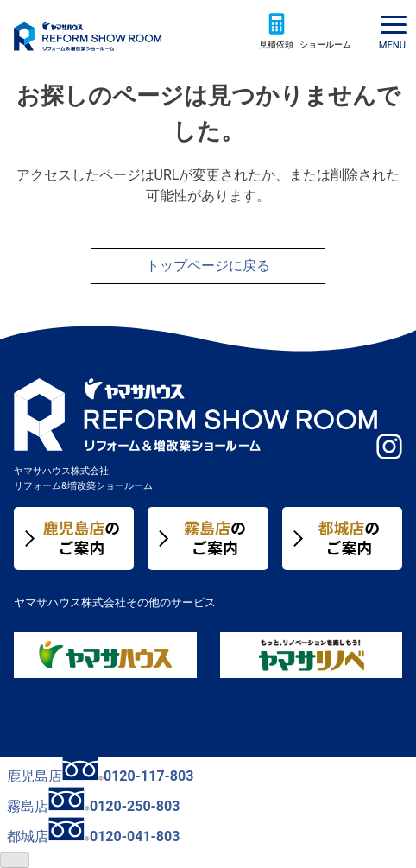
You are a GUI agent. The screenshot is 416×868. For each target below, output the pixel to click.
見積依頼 (276, 44)
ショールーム (325, 44)
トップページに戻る (208, 266)
